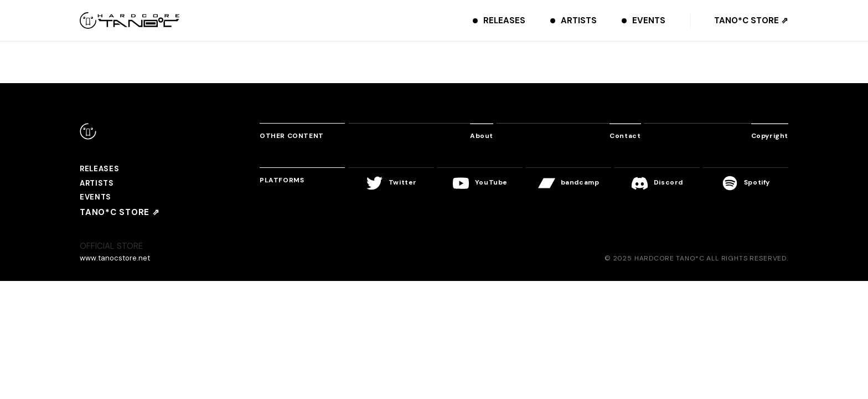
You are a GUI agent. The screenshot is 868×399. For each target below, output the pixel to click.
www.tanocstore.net (119, 263)
